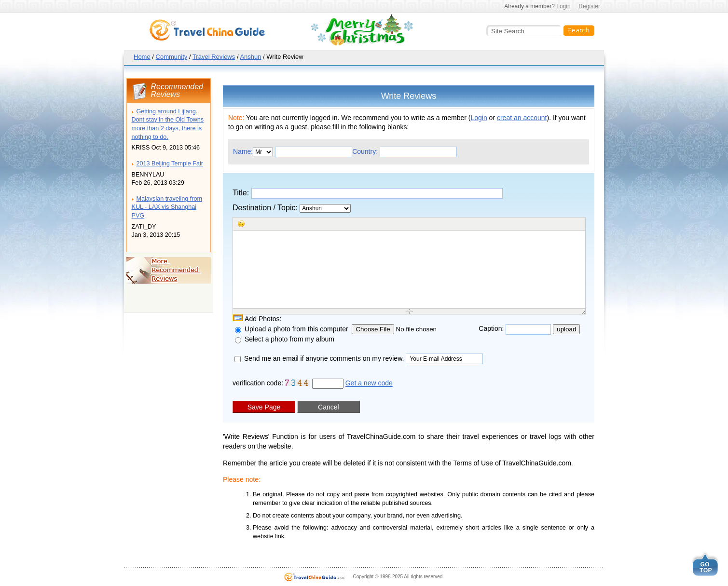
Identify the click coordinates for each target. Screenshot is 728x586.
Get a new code (369, 383)
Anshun (250, 57)
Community (172, 57)
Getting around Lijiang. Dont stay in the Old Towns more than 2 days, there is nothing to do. (168, 124)
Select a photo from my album (285, 339)
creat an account (522, 118)
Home (142, 57)
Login (563, 6)
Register (589, 6)
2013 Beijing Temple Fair (170, 164)
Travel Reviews (214, 57)
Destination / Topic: (292, 208)
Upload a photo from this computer (293, 329)
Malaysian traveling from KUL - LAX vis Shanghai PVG (167, 207)
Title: (368, 193)
